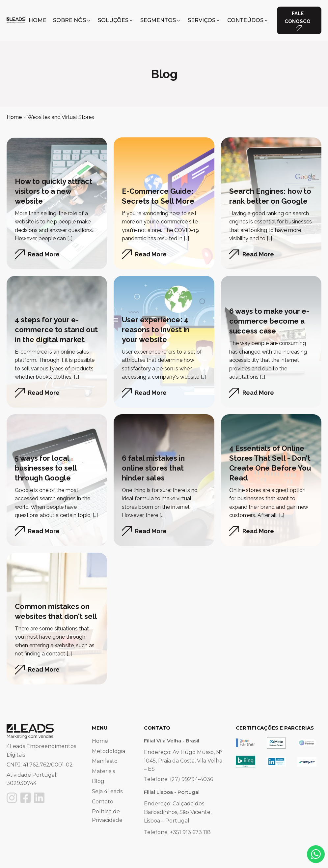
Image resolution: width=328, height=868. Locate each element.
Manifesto (105, 761)
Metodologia (109, 751)
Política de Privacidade (107, 816)
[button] (72, 20)
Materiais (103, 771)
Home (14, 117)
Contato (103, 802)
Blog (98, 781)
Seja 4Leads (107, 791)
